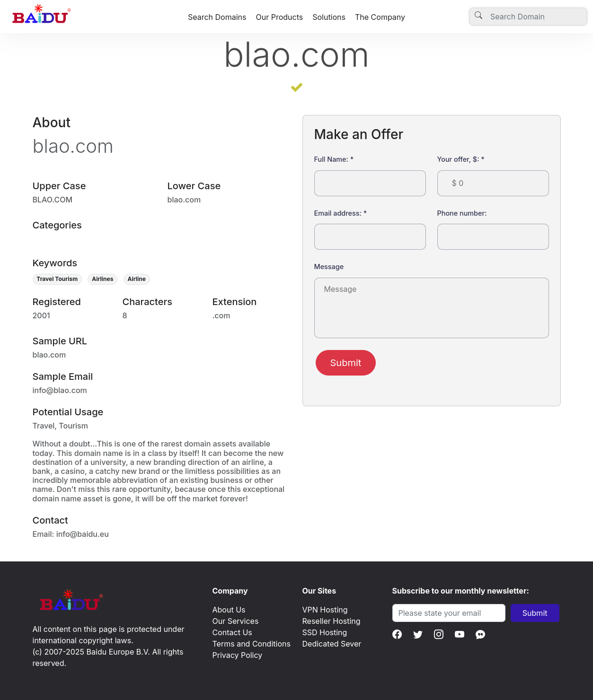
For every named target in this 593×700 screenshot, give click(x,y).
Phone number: (462, 213)
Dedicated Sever (332, 644)
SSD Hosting (325, 632)
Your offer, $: (461, 159)
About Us (229, 610)
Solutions (329, 17)
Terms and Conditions (252, 644)
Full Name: (334, 159)
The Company (380, 17)
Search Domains (217, 17)
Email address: (341, 213)
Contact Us (232, 632)
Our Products (279, 17)
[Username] (528, 17)
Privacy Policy (238, 655)
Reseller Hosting (332, 621)
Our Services (236, 621)
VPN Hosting (325, 610)
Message (329, 267)
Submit (346, 363)
